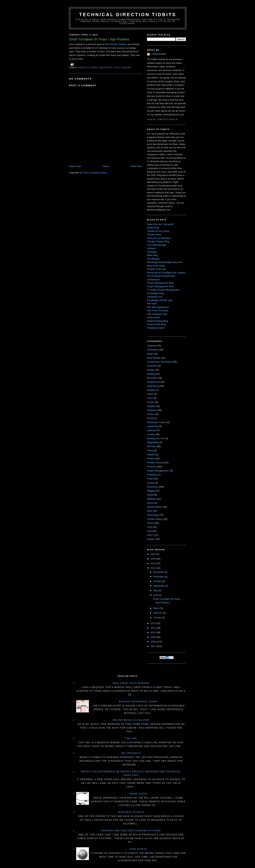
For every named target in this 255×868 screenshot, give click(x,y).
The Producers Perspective (161, 276)
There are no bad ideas (159, 238)
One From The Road (158, 311)
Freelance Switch (156, 328)
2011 (153, 628)
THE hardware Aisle (157, 314)
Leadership (153, 426)
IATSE (150, 418)
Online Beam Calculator (131, 720)
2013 (153, 568)
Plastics (151, 458)
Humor (150, 414)
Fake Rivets (138, 849)
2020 (153, 554)
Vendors (126, 68)
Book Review (154, 358)
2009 (153, 637)
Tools (150, 527)
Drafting (151, 374)
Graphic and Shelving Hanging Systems (131, 831)
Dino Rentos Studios (116, 44)
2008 (153, 642)
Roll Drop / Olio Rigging (131, 683)
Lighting (151, 430)
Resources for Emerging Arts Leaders (166, 273)
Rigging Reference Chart (138, 702)
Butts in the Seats (156, 266)
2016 (153, 559)
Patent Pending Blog (158, 321)
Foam (150, 398)
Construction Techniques (160, 362)
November (159, 577)
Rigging (151, 491)
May (156, 590)
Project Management (158, 471)
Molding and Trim (156, 438)
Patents (151, 455)
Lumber (151, 434)
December (159, 572)
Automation (153, 350)
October (158, 581)
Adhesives (152, 346)
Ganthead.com (155, 297)
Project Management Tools (161, 286)
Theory (151, 523)
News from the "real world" (161, 224)
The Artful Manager (157, 245)
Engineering (153, 386)
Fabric (150, 394)
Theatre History (155, 519)
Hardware (152, 410)
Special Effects (155, 507)
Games (151, 402)
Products (84, 68)
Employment (153, 382)
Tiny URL (131, 738)
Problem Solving (155, 463)
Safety (150, 495)
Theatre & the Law (156, 269)
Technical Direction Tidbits (128, 15)
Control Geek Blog (156, 324)
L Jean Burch (158, 54)
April (156, 595)
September (159, 586)
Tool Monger (153, 259)
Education (152, 378)
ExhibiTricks (153, 228)
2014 (153, 563)
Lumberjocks (154, 279)
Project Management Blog (160, 283)
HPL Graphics (131, 753)
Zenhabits (152, 252)
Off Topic (151, 446)
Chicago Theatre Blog (158, 241)
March (157, 608)
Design (151, 370)
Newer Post (75, 166)
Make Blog (152, 255)
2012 (153, 623)
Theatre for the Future (158, 231)
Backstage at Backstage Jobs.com (165, 262)
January (158, 617)
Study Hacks (153, 317)
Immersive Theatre (157, 422)
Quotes (151, 483)
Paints (150, 450)
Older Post (136, 166)
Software (151, 499)
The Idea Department (158, 307)
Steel (150, 511)
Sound (150, 503)
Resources (106, 68)
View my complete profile (162, 120)
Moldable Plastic (131, 812)
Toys (117, 68)
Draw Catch (138, 794)
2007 (153, 646)
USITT (150, 535)
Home (106, 166)
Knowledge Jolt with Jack (160, 300)
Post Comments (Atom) (95, 173)
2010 (153, 632)
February (158, 613)
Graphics (152, 406)
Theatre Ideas (154, 234)
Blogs (150, 354)
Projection (152, 475)
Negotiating (153, 442)
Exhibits (151, 390)
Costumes (152, 366)
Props (95, 68)
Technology (153, 515)
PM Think (152, 304)
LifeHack (151, 248)
